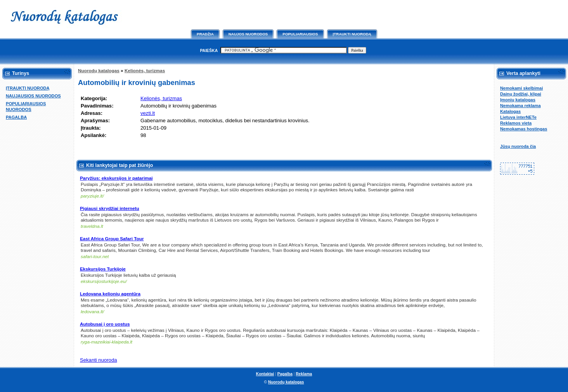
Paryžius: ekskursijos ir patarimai (116, 178)
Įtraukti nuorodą (352, 34)
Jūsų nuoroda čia (518, 146)
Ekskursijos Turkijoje (103, 269)
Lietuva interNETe (518, 117)
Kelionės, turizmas (145, 71)
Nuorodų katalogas (99, 71)
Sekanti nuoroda (98, 360)
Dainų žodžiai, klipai (521, 94)
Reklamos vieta (516, 123)
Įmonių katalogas (518, 100)
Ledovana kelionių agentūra (110, 294)
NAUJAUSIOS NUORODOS (33, 96)
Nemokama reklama (520, 106)
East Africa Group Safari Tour (112, 239)
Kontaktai (265, 374)
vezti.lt (148, 113)
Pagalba (285, 374)
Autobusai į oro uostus (105, 324)
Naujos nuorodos (248, 34)
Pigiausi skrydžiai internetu (110, 208)
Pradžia (205, 34)
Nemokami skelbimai (521, 88)
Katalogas (510, 111)
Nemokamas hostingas (524, 129)
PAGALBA (16, 117)
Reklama (304, 374)
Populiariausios (300, 34)
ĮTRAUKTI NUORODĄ (28, 88)
